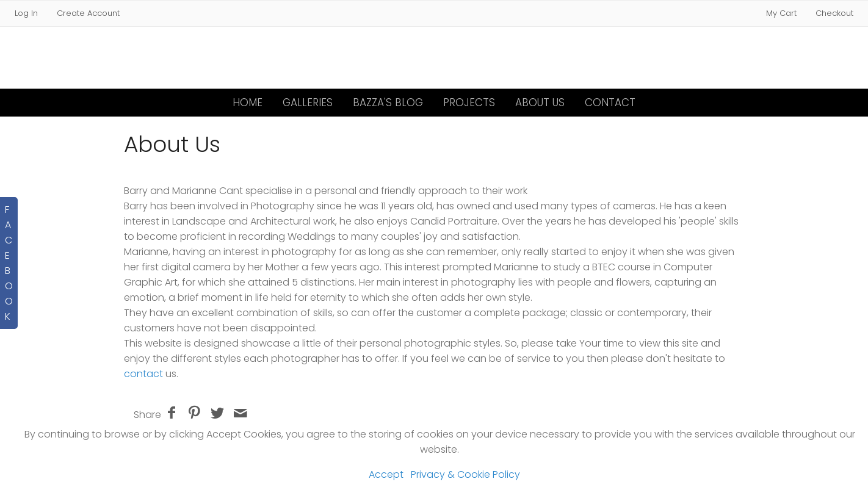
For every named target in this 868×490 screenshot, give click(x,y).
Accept (386, 474)
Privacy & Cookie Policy (465, 474)
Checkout (834, 13)
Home (248, 103)
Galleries (308, 103)
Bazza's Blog (388, 103)
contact (145, 374)
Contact (610, 103)
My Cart (783, 13)
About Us (540, 103)
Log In (26, 13)
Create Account (88, 13)
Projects (469, 103)
